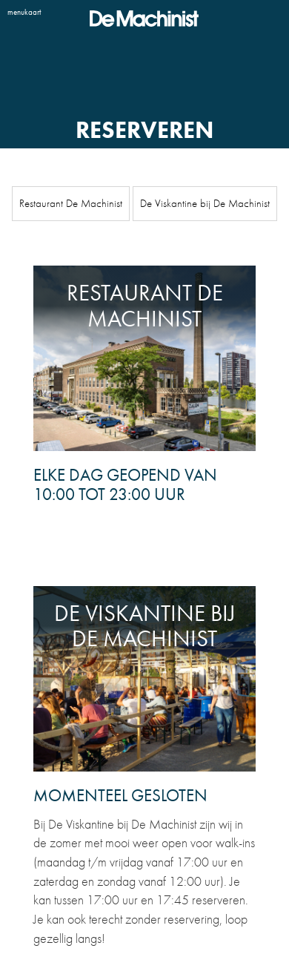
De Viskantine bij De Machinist (205, 203)
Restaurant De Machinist (71, 203)
